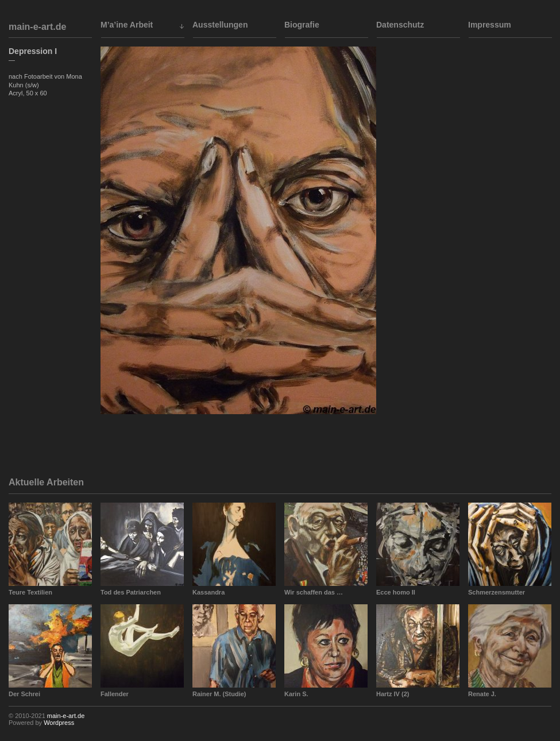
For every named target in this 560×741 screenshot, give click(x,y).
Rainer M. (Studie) (219, 694)
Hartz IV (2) (393, 694)
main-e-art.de (37, 27)
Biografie (302, 25)
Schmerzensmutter (497, 592)
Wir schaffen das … (314, 592)
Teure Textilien (30, 592)
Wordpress (59, 723)
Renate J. (482, 694)
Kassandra (208, 592)
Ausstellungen (220, 25)
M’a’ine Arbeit (127, 25)
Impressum (490, 25)
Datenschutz (400, 25)
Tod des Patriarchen (131, 592)
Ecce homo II (396, 592)
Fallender (115, 694)
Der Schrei (24, 694)
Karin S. (296, 694)
